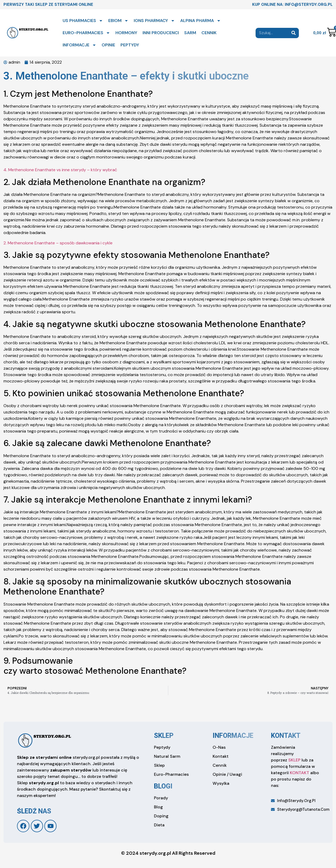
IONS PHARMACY (154, 21)
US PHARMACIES (83, 21)
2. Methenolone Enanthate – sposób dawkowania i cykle (58, 243)
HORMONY (126, 33)
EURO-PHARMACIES (86, 33)
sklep (164, 736)
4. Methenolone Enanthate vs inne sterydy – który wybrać (60, 170)
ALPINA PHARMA (201, 21)
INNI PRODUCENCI (161, 33)
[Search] (294, 33)
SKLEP (294, 760)
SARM (190, 33)
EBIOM (118, 21)
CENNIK (209, 33)
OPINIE (108, 45)
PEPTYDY (130, 45)
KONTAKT (300, 773)
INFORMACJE (79, 45)
